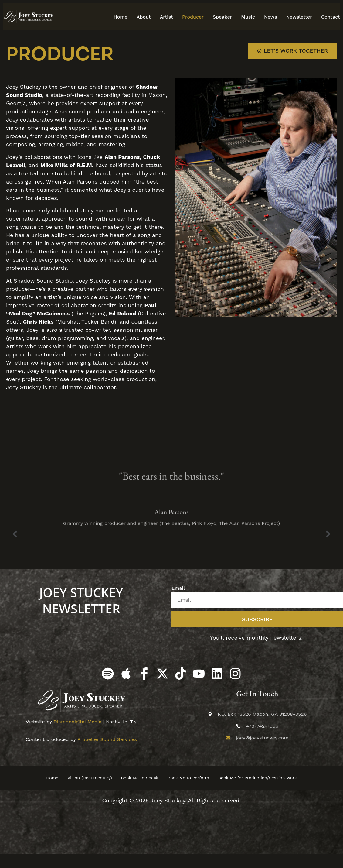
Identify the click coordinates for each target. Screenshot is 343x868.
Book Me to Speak (140, 778)
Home (121, 17)
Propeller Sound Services (107, 739)
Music (248, 17)
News (271, 17)
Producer (193, 17)
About (144, 17)
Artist (166, 17)
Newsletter (299, 17)
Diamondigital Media (77, 722)
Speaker (222, 17)
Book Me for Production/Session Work (258, 778)
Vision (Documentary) (90, 778)
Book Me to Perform (188, 778)
